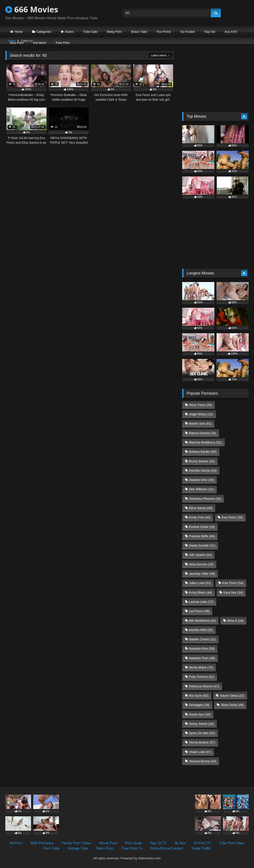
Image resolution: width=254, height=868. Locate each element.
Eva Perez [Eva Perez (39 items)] (232, 517)
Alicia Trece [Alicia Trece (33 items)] (200, 405)
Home (19, 32)
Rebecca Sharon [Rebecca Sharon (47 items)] (204, 686)
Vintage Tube (78, 848)
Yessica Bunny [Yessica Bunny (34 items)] (202, 761)
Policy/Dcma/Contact (167, 848)
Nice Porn (17, 43)
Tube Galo (91, 32)
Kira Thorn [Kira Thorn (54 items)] (233, 583)
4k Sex (180, 843)
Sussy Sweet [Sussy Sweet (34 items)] (201, 724)
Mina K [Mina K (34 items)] (235, 621)
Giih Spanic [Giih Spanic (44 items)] (200, 555)
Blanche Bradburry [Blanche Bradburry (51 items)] (205, 442)
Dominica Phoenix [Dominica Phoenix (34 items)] (205, 499)
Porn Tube (51, 848)
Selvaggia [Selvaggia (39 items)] (199, 705)
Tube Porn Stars (232, 843)
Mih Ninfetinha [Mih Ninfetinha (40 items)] (202, 621)
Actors (69, 32)
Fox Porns (164, 32)
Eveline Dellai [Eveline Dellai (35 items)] (202, 527)
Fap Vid (210, 32)
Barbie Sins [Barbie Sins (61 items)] (200, 423)
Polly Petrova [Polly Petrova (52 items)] (201, 677)
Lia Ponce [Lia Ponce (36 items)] (199, 611)
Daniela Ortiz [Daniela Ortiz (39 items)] (201, 480)
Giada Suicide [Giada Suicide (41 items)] (202, 545)
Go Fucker (188, 32)
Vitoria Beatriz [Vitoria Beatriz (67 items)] (202, 742)
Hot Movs (40, 43)
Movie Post (108, 843)
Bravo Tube (139, 32)
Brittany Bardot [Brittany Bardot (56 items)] (203, 452)
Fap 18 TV (158, 843)
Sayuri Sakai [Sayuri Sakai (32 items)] (232, 696)
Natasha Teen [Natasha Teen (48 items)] (202, 658)
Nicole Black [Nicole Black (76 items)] (201, 667)
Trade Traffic (201, 848)
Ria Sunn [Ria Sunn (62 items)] (199, 696)
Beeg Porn (114, 32)
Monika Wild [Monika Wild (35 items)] (201, 630)
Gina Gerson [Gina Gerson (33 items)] (201, 564)
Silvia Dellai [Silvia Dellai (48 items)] (232, 705)
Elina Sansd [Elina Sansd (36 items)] (201, 508)
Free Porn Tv (132, 848)
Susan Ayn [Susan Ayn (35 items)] (200, 714)
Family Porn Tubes (76, 843)
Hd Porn (16, 843)
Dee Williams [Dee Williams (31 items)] (201, 489)
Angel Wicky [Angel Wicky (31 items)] (201, 414)
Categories (44, 32)
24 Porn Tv (202, 843)
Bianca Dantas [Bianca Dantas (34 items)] (202, 433)
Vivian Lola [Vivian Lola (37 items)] (200, 752)
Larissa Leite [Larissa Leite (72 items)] (201, 602)
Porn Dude (134, 843)
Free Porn (63, 43)
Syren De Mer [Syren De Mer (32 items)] (202, 733)
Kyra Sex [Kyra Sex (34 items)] (233, 592)
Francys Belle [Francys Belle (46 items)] (202, 536)
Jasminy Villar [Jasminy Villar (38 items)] (202, 574)
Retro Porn (105, 848)
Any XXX (231, 32)
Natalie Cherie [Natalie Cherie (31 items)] (202, 639)
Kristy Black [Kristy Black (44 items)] (200, 592)
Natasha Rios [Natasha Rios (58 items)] (202, 649)
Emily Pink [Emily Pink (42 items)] (200, 517)
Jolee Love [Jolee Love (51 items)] (200, 583)
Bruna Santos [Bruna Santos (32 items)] (202, 461)
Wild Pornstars (42, 843)
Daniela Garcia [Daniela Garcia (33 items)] (203, 470)
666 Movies (32, 9)
